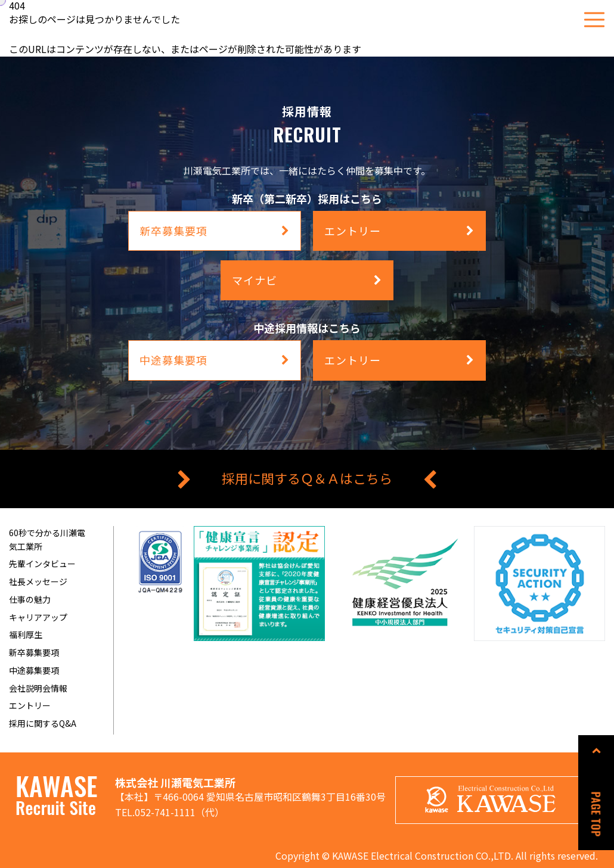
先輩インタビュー (42, 564)
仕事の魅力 (30, 599)
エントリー (30, 705)
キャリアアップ (38, 617)
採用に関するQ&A (43, 723)
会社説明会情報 (38, 688)
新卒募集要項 (34, 652)
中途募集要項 (34, 670)
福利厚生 (26, 634)
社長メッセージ (38, 581)
